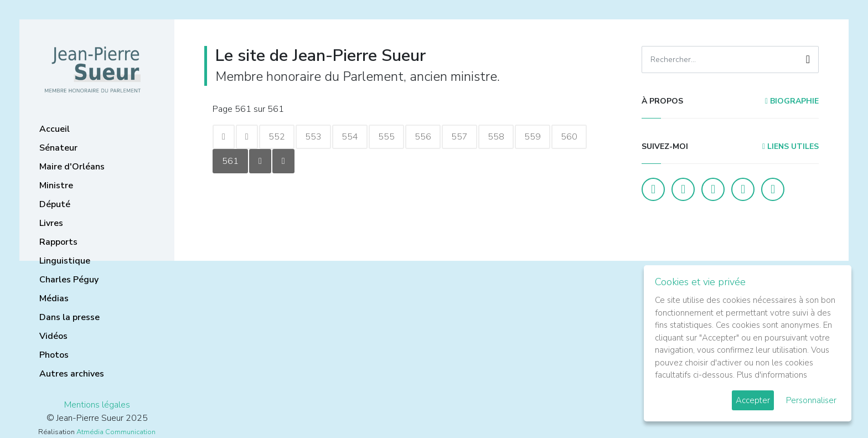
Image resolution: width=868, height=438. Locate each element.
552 (277, 137)
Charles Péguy (69, 280)
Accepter (753, 400)
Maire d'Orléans (72, 167)
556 (423, 137)
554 (350, 137)
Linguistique (65, 261)
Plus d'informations (772, 375)
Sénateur (58, 148)
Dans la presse (69, 317)
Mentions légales (97, 405)
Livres (51, 223)
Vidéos (53, 336)
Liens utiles (790, 146)
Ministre (56, 185)
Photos (54, 355)
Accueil (55, 129)
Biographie (792, 101)
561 (230, 161)
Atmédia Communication (116, 432)
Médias (54, 298)
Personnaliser (811, 400)
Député (55, 204)
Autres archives (72, 374)
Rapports (58, 242)
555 (386, 137)
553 (313, 137)
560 (569, 137)
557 (459, 137)
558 (496, 137)
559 (533, 137)
